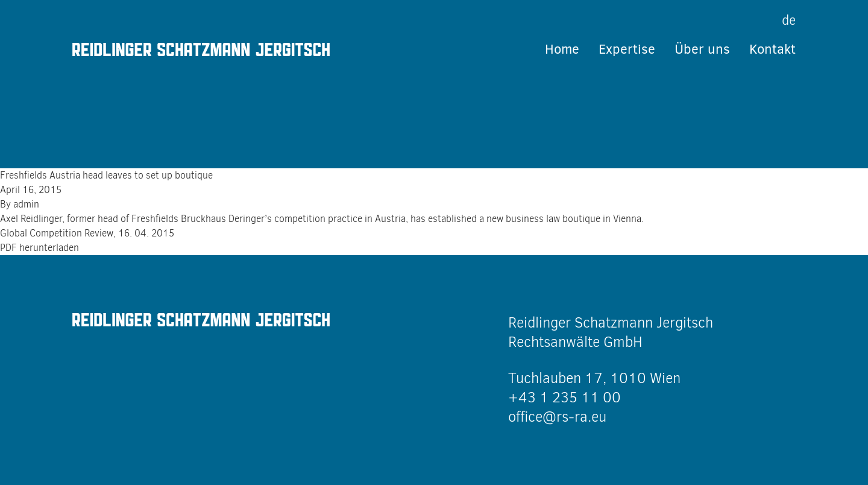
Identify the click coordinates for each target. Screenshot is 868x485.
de (789, 20)
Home (562, 49)
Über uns (702, 49)
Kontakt (772, 49)
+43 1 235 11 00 (565, 398)
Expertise (627, 49)
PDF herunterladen (39, 248)
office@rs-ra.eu (557, 417)
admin (26, 204)
